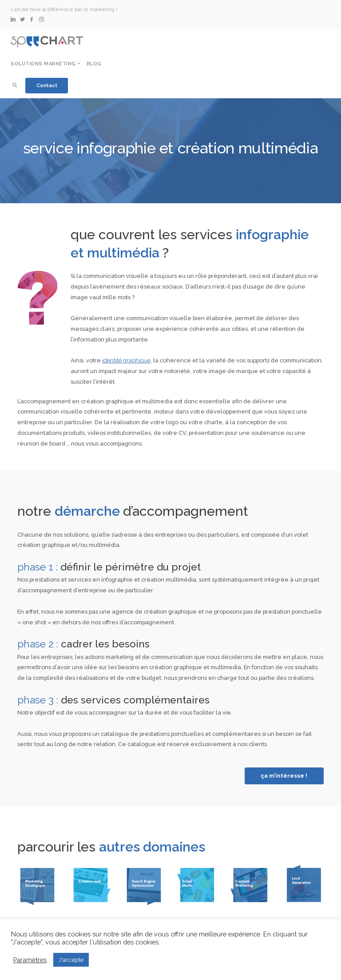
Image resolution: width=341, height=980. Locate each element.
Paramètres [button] (30, 960)
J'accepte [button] (71, 960)
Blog (94, 64)
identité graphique (126, 360)
